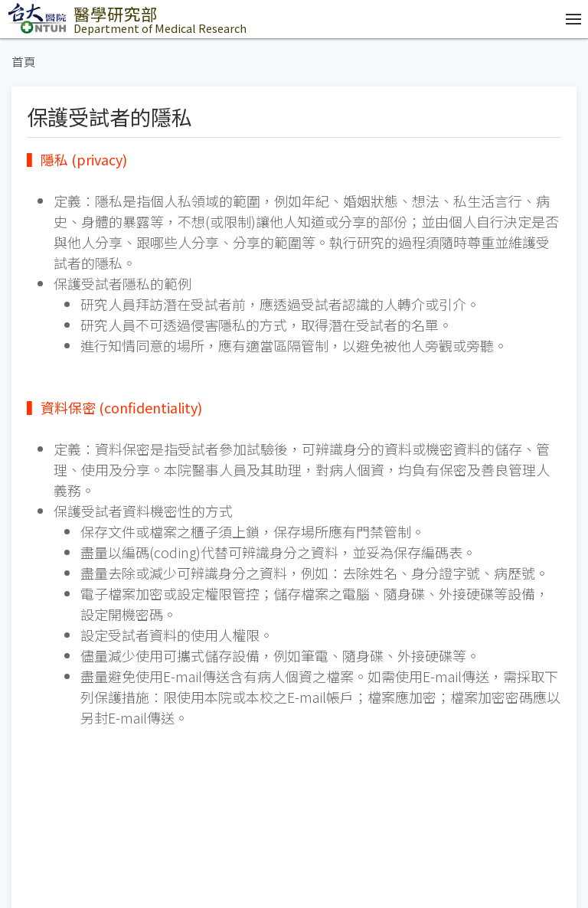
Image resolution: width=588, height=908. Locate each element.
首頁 (24, 62)
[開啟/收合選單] (570, 19)
